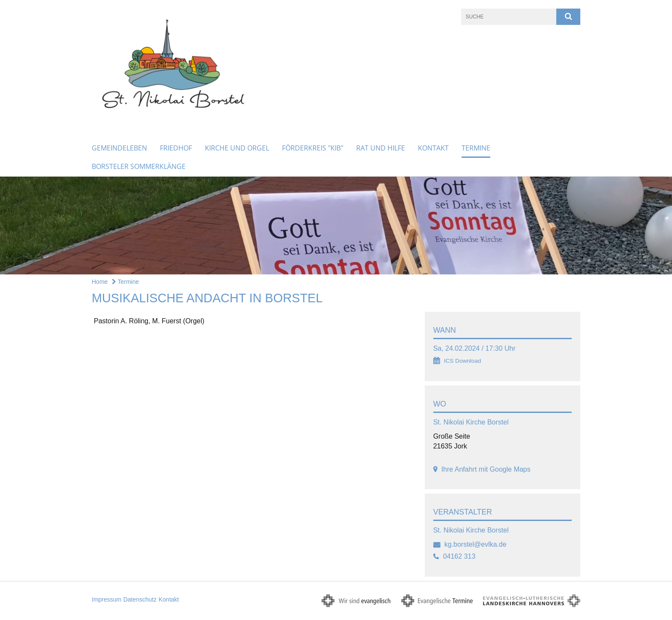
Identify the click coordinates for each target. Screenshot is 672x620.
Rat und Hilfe (381, 148)
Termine (476, 148)
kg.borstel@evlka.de (475, 544)
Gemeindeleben (119, 148)
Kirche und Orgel (237, 148)
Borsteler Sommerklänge (139, 166)
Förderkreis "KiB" (313, 148)
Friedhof (176, 148)
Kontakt (433, 148)
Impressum (106, 599)
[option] (336, 226)
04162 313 (459, 556)
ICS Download (463, 361)
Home (100, 282)
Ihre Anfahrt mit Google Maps (486, 469)
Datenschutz (140, 599)
